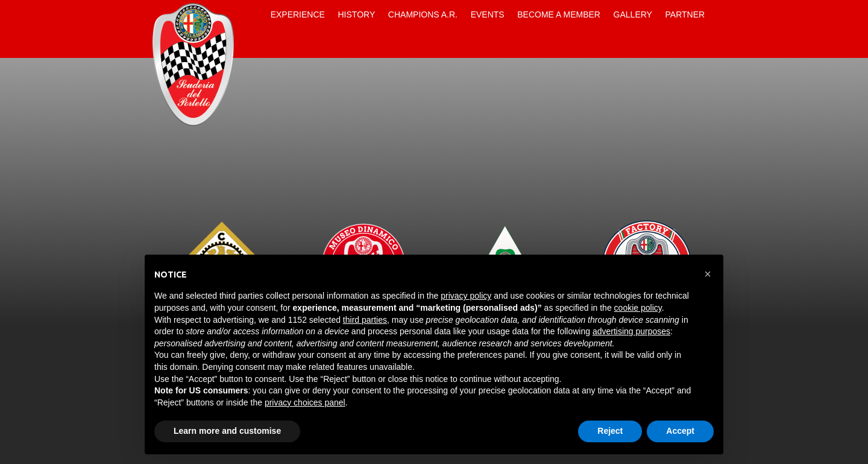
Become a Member (559, 14)
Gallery (633, 14)
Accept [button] (680, 431)
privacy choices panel (305, 402)
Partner (685, 14)
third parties (365, 320)
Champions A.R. (423, 14)
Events (488, 14)
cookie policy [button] (638, 308)
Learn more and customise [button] (227, 431)
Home (254, 14)
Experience (298, 14)
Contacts (254, 43)
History (357, 14)
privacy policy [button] (466, 296)
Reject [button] (610, 431)
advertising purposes (631, 331)
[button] (708, 274)
